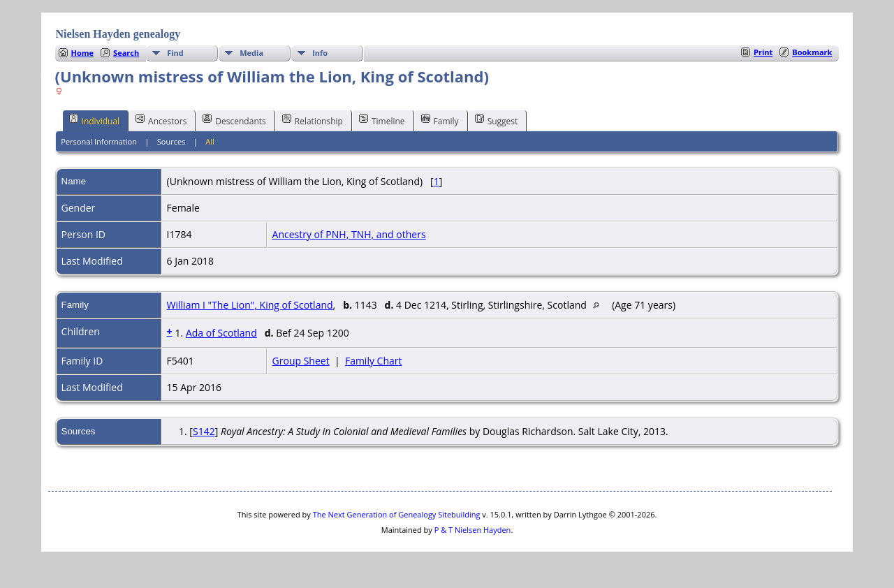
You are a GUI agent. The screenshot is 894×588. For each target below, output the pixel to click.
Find (175, 53)
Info (320, 53)
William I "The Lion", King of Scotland (250, 305)
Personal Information (99, 141)
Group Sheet (301, 361)
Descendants (234, 120)
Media (251, 53)
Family (440, 120)
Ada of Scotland (221, 333)
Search (126, 53)
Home (83, 53)
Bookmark (812, 52)
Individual (95, 120)
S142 (204, 431)
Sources (171, 141)
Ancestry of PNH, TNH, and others (349, 234)
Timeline (382, 120)
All (210, 141)
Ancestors (161, 120)
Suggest (497, 120)
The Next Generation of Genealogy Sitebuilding (397, 514)
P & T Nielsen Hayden (473, 530)
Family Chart (374, 361)
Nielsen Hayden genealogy (118, 34)
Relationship (313, 120)
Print (763, 52)
